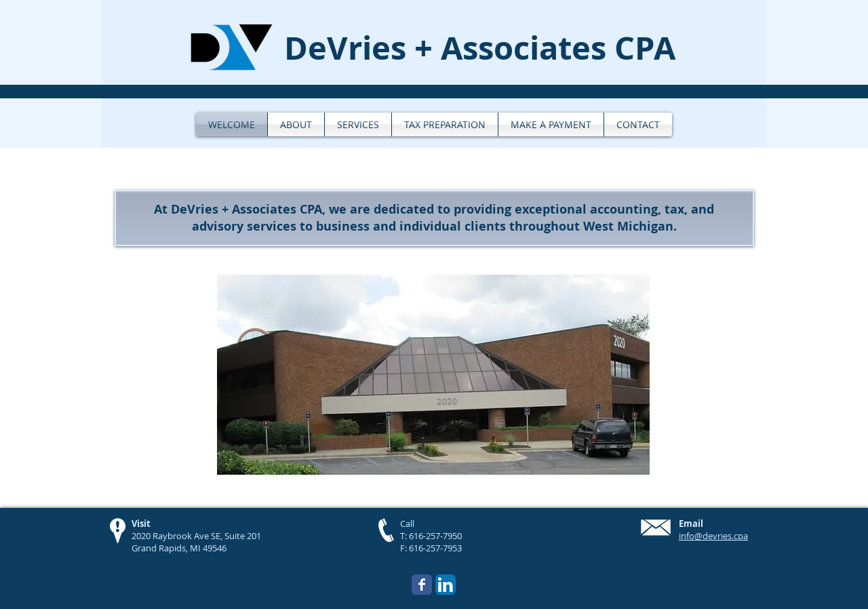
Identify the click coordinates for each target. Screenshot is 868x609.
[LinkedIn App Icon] (446, 585)
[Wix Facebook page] (422, 585)
